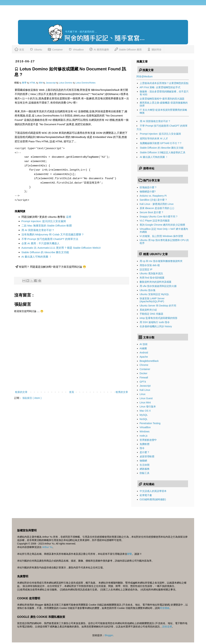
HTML (33, 83)
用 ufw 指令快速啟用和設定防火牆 (158, 286)
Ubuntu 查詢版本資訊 (151, 273)
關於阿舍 (154, 49)
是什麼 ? (144, 452)
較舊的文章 (122, 392)
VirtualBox (145, 427)
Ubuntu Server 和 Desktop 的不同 (158, 306)
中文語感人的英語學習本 (153, 491)
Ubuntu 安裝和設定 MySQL (154, 294)
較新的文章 (21, 392)
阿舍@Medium (145, 76)
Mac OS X (145, 411)
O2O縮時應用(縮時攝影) (153, 499)
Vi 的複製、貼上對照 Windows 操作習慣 (161, 236)
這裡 (69, 217)
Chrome (144, 365)
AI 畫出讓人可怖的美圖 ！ (37, 257)
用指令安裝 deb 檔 (150, 265)
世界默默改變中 (148, 440)
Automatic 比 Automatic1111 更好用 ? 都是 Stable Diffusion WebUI (61, 248)
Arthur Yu (47, 547)
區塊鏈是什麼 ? (148, 187)
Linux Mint (145, 402)
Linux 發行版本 (148, 407)
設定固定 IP (146, 269)
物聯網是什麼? (148, 192)
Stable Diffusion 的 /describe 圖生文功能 (45, 252)
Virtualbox (76, 49)
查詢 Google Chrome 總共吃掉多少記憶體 (162, 225)
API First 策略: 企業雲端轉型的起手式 (160, 87)
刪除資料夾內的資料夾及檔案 (156, 282)
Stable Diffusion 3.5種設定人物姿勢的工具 (163, 152)
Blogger (109, 635)
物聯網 (143, 461)
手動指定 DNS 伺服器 (151, 314)
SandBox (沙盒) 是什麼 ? (153, 200)
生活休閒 (145, 465)
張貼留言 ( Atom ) (32, 398)
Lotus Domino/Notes (86, 83)
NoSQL (144, 419)
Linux (143, 394)
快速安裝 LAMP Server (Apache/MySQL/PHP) (152, 300)
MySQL (144, 415)
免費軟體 (145, 444)
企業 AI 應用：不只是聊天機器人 (41, 243)
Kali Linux (145, 390)
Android (144, 353)
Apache (144, 357)
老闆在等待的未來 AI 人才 (154, 138)
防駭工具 (145, 473)
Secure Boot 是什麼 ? (151, 212)
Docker (144, 373)
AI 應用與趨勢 (99, 49)
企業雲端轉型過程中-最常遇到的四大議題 (162, 99)
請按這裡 (167, 627)
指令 (142, 448)
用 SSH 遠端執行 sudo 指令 (155, 322)
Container (55, 49)
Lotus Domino (66, 83)
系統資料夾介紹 (148, 310)
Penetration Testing (150, 423)
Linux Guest (146, 398)
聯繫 (130, 554)
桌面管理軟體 (147, 456)
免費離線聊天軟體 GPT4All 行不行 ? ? (161, 143)
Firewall (144, 378)
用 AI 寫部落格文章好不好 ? (38, 230)
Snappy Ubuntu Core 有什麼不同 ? (159, 217)
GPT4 (143, 382)
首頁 (19, 49)
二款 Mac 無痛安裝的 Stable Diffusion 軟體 (47, 226)
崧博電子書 (146, 495)
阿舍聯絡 (165, 608)
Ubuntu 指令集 (148, 290)
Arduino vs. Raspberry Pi (153, 196)
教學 (25, 83)
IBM (41, 83)
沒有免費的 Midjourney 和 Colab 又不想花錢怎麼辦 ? (52, 234)
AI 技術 (144, 344)
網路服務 (145, 469)
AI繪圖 (143, 348)
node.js (144, 436)
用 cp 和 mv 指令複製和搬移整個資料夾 (161, 261)
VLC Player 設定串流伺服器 (155, 221)
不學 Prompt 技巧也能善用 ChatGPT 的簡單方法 (50, 239)
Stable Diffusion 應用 (128, 49)
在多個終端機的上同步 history (156, 326)
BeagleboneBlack (149, 361)
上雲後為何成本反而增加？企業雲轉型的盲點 (164, 83)
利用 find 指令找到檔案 (152, 278)
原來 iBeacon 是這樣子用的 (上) (157, 208)
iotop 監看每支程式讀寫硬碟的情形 (159, 318)
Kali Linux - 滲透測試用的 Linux (157, 204)
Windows (145, 431)
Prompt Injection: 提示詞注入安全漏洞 (44, 221)
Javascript (51, 83)
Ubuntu (36, 49)
